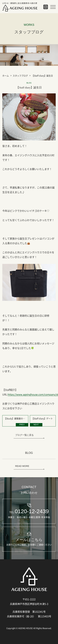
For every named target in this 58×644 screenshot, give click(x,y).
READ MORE (22, 466)
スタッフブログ (20, 76)
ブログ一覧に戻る (24, 435)
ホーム (6, 76)
